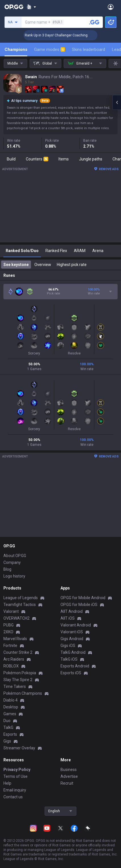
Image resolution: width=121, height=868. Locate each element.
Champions (16, 50)
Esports (10, 734)
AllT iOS (68, 618)
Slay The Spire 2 (18, 680)
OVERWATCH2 (16, 618)
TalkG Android (73, 652)
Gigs (7, 741)
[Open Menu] (111, 7)
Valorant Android (76, 625)
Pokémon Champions (23, 693)
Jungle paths (91, 159)
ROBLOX (11, 666)
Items (64, 159)
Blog (7, 569)
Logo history (14, 576)
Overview (43, 265)
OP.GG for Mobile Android (83, 598)
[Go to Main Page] (14, 7)
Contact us (13, 797)
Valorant (11, 611)
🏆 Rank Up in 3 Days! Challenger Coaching (63, 35)
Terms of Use (15, 776)
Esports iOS (71, 673)
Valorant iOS (72, 632)
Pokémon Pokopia (20, 673)
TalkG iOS (69, 659)
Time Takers (15, 686)
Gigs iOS (68, 646)
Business (69, 770)
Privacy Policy (17, 770)
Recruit (67, 783)
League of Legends (21, 598)
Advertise (69, 776)
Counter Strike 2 (18, 652)
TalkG (8, 727)
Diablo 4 (11, 700)
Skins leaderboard (88, 50)
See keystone (16, 265)
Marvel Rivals (15, 639)
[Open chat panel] (117, 102)
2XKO (8, 632)
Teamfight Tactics (20, 605)
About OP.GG (15, 556)
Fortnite (10, 646)
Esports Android (75, 666)
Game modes (50, 50)
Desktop (11, 707)
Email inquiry (15, 790)
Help (7, 783)
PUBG (9, 625)
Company (12, 562)
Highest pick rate (72, 265)
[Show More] (31, 7)
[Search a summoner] (94, 22)
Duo (7, 721)
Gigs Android (72, 639)
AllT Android (72, 611)
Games (10, 714)
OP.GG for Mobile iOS (79, 605)
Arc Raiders (14, 659)
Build (11, 159)
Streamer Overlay (19, 748)
